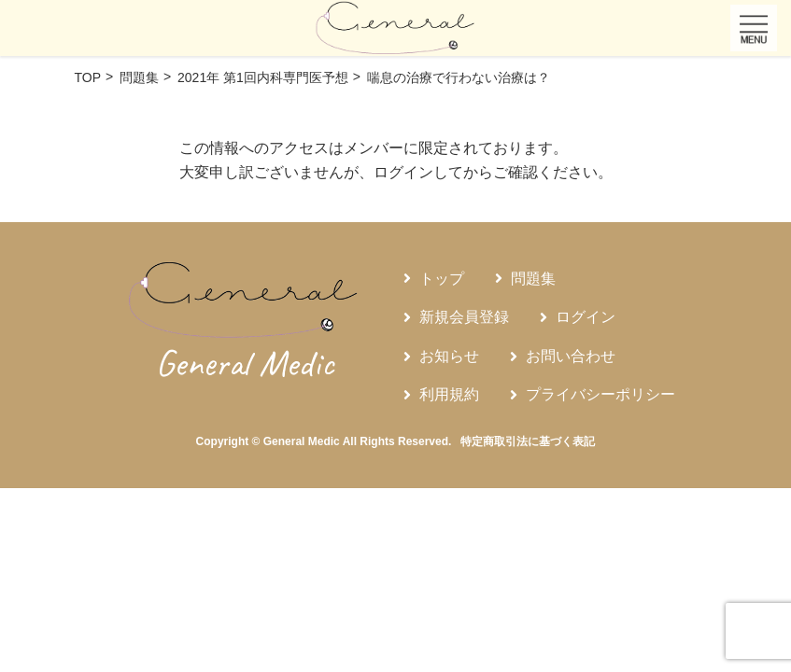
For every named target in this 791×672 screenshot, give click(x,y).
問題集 (533, 279)
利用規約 (449, 394)
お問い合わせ (571, 356)
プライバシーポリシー (600, 394)
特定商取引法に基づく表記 (528, 441)
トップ (442, 279)
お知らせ (449, 356)
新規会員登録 (464, 317)
